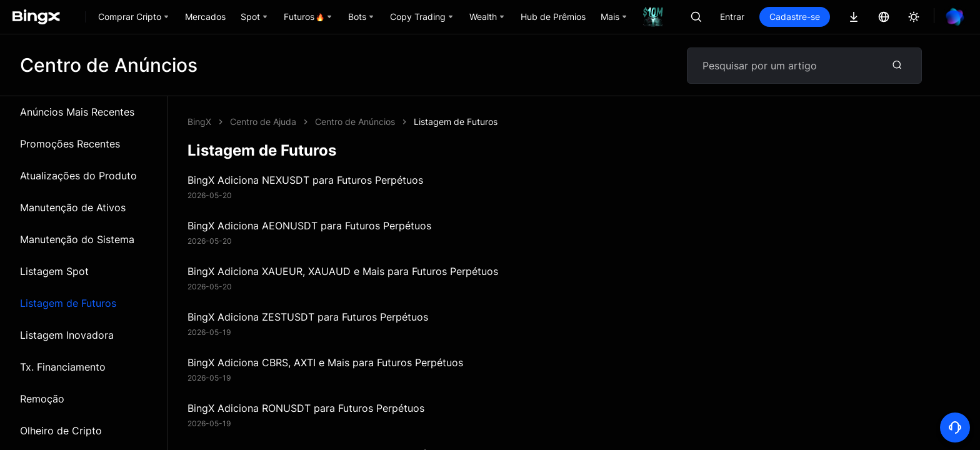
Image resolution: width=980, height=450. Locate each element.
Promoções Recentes (70, 144)
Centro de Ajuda (263, 122)
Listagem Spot (54, 271)
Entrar (732, 17)
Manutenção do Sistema (77, 239)
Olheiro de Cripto (61, 431)
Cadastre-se (795, 17)
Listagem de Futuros (68, 303)
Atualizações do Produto (78, 176)
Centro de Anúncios (355, 122)
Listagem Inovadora (67, 335)
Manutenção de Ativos (73, 207)
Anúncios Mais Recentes (77, 112)
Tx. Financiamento (63, 367)
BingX (199, 122)
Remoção (42, 399)
